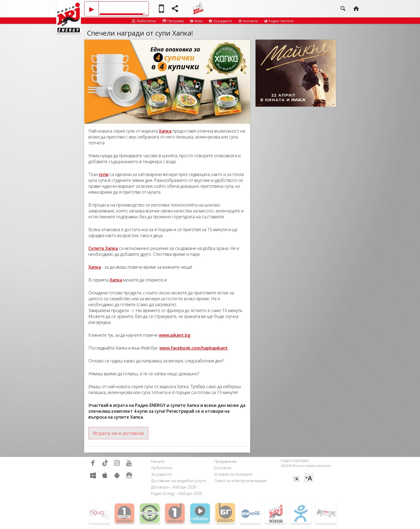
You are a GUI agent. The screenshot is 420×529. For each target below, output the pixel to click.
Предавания (225, 461)
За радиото (221, 21)
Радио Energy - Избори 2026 (177, 494)
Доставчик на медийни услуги (178, 481)
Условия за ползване (233, 474)
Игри (196, 21)
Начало (158, 461)
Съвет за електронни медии (240, 481)
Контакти (248, 21)
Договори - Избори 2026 (174, 487)
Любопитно (144, 21)
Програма (173, 21)
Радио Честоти (279, 21)
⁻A (296, 479)
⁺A (309, 478)
